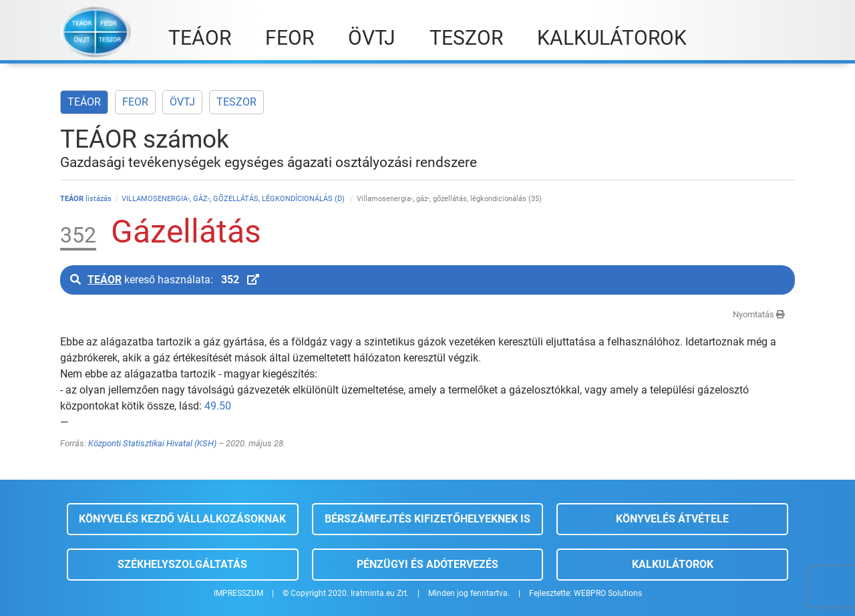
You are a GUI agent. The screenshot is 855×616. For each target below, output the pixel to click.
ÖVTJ (182, 102)
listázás (86, 199)
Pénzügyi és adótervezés (427, 564)
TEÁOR (84, 102)
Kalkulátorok (673, 564)
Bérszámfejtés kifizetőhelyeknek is (427, 519)
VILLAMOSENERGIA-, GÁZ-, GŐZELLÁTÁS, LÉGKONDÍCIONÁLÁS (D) (234, 199)
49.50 (218, 406)
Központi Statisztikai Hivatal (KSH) (152, 443)
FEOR (135, 102)
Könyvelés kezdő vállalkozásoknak (182, 519)
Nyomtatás (759, 314)
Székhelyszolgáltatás (182, 564)
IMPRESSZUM (238, 593)
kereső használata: (165, 280)
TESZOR (236, 102)
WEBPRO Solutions (608, 593)
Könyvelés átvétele (672, 519)
